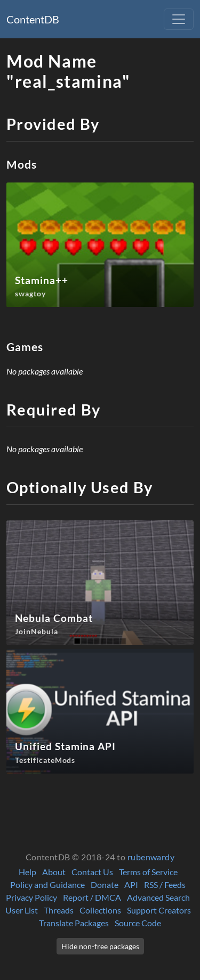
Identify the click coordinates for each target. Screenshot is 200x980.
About (54, 872)
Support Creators (159, 910)
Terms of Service (148, 872)
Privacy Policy (31, 897)
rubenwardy (151, 857)
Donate (105, 885)
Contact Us (92, 872)
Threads (59, 910)
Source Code (138, 923)
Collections (100, 910)
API (131, 885)
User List (22, 910)
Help (27, 872)
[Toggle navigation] (179, 19)
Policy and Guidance (47, 885)
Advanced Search (158, 897)
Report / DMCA (92, 897)
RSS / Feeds (165, 885)
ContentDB (33, 19)
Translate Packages (74, 923)
